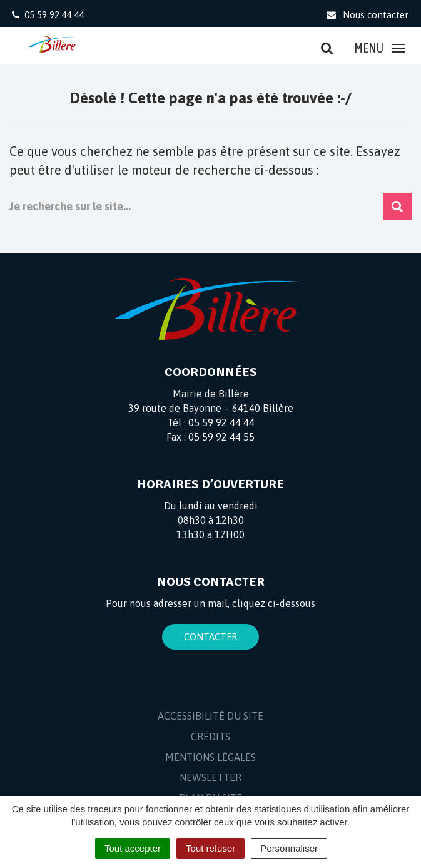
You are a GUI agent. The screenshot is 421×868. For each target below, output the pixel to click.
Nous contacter (367, 15)
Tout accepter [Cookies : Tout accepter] (133, 848)
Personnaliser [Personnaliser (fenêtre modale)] (289, 848)
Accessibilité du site (210, 716)
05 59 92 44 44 (221, 422)
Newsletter (210, 777)
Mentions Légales (210, 757)
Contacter (210, 637)
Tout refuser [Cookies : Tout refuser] (210, 848)
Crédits (210, 737)
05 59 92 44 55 (221, 437)
